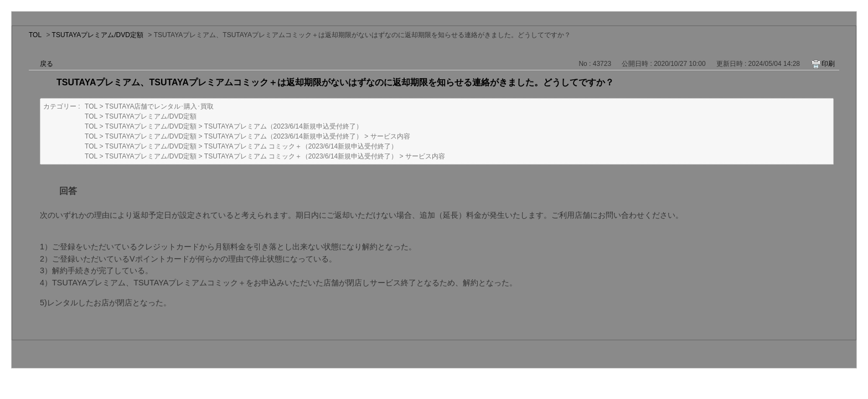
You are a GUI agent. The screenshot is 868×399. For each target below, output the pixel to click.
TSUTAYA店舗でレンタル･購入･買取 (160, 106)
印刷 (828, 64)
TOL (35, 35)
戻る (46, 64)
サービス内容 (390, 136)
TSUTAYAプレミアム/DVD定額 (98, 35)
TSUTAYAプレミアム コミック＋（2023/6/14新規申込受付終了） (301, 146)
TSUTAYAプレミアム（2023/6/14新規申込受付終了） (283, 126)
